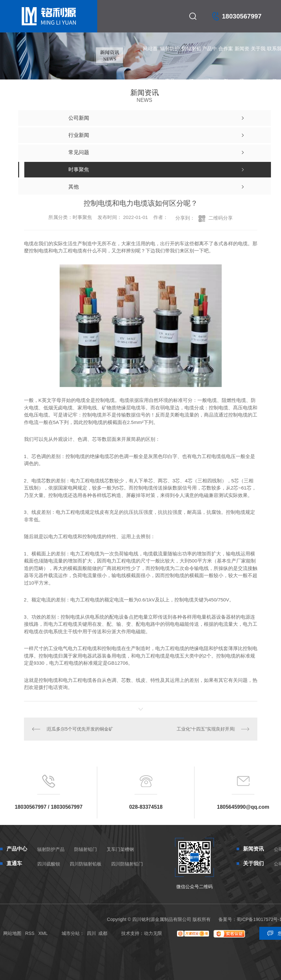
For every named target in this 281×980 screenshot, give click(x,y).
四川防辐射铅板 (86, 864)
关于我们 (258, 55)
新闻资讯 (242, 55)
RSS (30, 933)
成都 (103, 933)
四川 (91, 933)
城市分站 (71, 933)
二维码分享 (221, 218)
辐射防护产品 (170, 55)
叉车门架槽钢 (120, 849)
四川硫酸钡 (49, 864)
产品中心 (210, 55)
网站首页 (150, 55)
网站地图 (12, 933)
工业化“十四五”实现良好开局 (205, 729)
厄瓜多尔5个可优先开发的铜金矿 (80, 729)
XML (43, 933)
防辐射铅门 (192, 55)
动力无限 (153, 933)
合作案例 (226, 55)
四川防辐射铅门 (127, 864)
